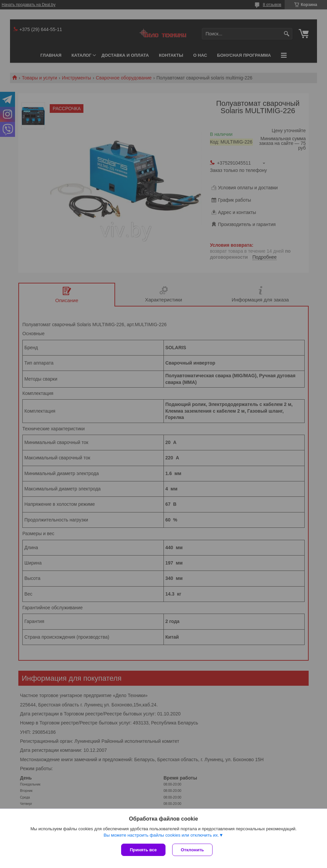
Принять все (143, 850)
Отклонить (192, 850)
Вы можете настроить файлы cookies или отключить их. (161, 835)
